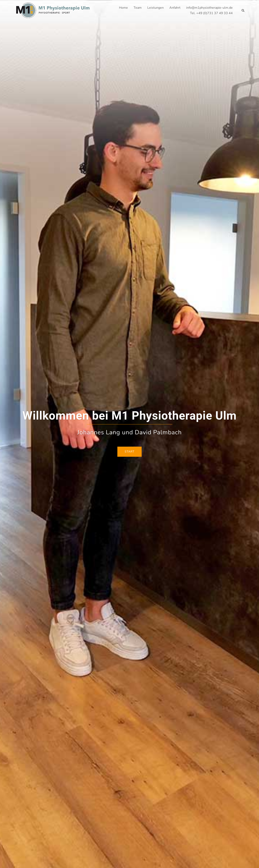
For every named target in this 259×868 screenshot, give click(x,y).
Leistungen (156, 8)
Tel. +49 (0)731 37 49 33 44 (211, 13)
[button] (243, 11)
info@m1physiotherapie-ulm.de (209, 8)
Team (138, 8)
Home (123, 8)
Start (129, 452)
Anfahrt (175, 8)
